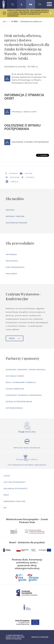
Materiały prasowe (15, 216)
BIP (5, 508)
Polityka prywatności (15, 482)
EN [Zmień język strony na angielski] (40, 4)
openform (44, 637)
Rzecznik (10, 210)
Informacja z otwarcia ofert (21, 112)
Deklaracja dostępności (16, 488)
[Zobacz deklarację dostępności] (22, 4)
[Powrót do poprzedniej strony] (7, 22)
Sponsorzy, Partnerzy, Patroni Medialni (26, 370)
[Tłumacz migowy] (31, 4)
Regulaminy (12, 274)
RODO (6, 495)
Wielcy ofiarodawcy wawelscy (21, 382)
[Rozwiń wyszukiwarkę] (13, 4)
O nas (15, 22)
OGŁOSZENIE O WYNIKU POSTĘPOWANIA (27, 142)
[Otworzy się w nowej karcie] (27, 427)
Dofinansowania (14, 408)
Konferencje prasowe (16, 223)
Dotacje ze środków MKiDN (19, 402)
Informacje (11, 254)
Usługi (7, 476)
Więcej (15, 338)
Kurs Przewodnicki (15, 267)
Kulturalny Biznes (15, 376)
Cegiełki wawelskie (15, 389)
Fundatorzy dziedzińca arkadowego (24, 395)
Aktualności (12, 261)
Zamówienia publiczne (31, 22)
